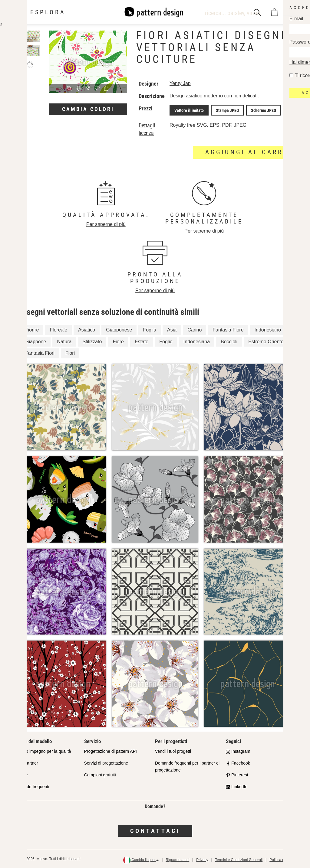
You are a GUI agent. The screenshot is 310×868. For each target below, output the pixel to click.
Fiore (118, 340)
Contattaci (155, 830)
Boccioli (229, 340)
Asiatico (87, 329)
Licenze (20, 774)
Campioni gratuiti (100, 774)
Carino (195, 329)
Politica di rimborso (285, 859)
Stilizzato (92, 340)
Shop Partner (26, 762)
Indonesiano (268, 329)
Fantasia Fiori (40, 352)
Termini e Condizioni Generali (239, 859)
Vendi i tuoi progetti (173, 750)
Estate (142, 340)
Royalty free (182, 124)
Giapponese (119, 329)
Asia (172, 329)
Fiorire (32, 329)
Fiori (70, 352)
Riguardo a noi (177, 859)
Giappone (36, 340)
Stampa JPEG (224, 110)
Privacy (202, 859)
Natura (64, 340)
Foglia (150, 329)
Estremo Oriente (266, 340)
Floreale (58, 329)
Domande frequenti (31, 786)
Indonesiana (197, 340)
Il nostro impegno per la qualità (42, 750)
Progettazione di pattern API (110, 750)
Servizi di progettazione (106, 762)
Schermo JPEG (257, 110)
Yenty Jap (180, 83)
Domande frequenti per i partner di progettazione (187, 766)
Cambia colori (88, 109)
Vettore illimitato (188, 110)
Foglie (166, 340)
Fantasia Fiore (228, 329)
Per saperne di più (106, 223)
